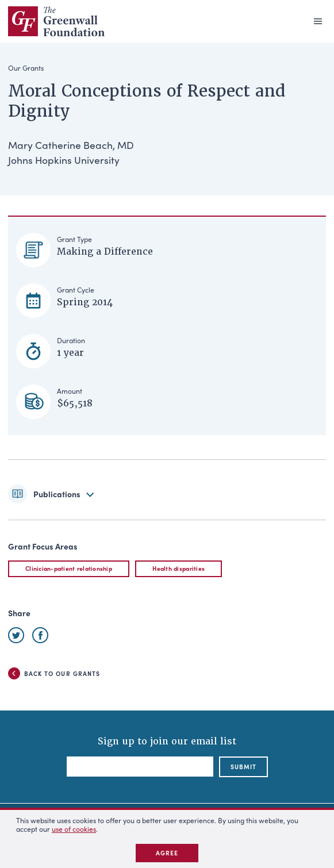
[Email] (140, 767)
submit (243, 767)
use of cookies (74, 829)
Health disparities (178, 568)
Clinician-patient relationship (69, 568)
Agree (167, 853)
